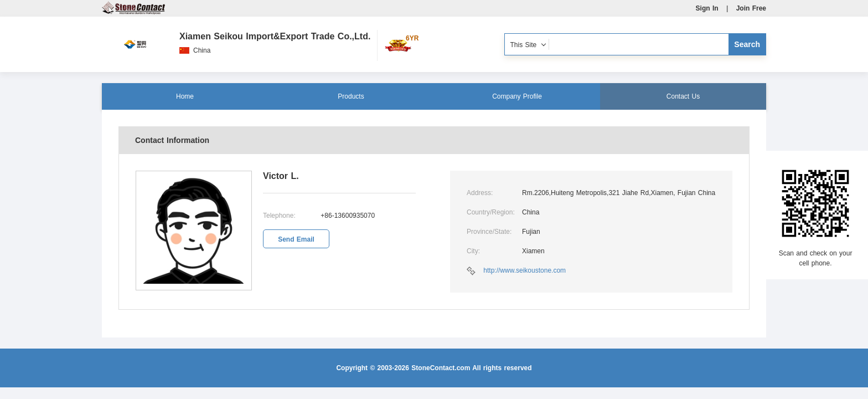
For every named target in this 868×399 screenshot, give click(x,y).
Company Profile (517, 96)
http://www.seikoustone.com (525, 270)
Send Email (296, 239)
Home (185, 96)
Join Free (751, 8)
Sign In (707, 8)
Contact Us (683, 96)
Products (351, 96)
